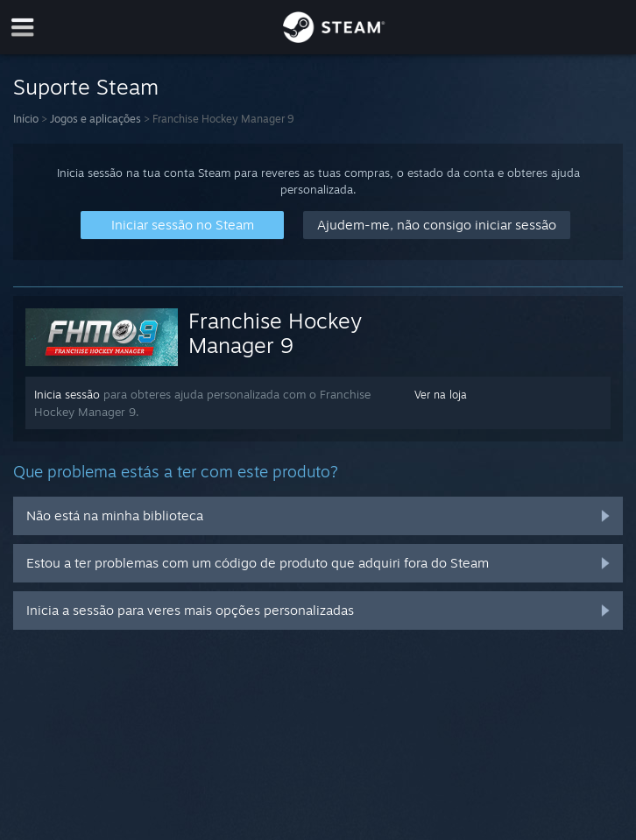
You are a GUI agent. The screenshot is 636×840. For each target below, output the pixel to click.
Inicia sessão (67, 394)
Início (26, 119)
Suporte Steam (86, 87)
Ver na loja (441, 395)
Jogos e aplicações (95, 119)
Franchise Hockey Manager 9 (275, 333)
